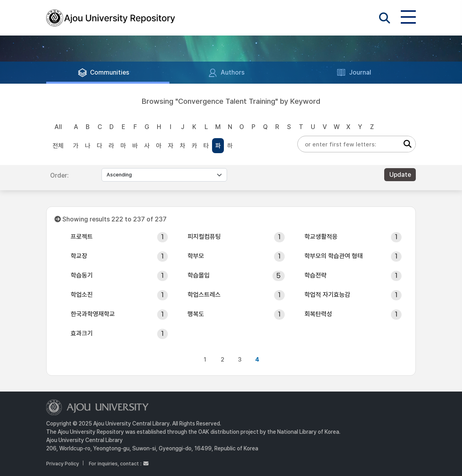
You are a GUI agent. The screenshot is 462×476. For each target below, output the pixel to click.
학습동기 (82, 275)
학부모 (196, 256)
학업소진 (82, 295)
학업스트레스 (204, 295)
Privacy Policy (63, 464)
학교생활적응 (321, 237)
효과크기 (82, 333)
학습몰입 (199, 275)
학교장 (79, 256)
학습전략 (316, 275)
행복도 (196, 314)
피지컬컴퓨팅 (204, 237)
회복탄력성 (318, 314)
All (58, 127)
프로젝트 (82, 237)
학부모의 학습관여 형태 (334, 256)
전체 (58, 146)
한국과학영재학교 (93, 314)
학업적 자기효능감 (327, 295)
